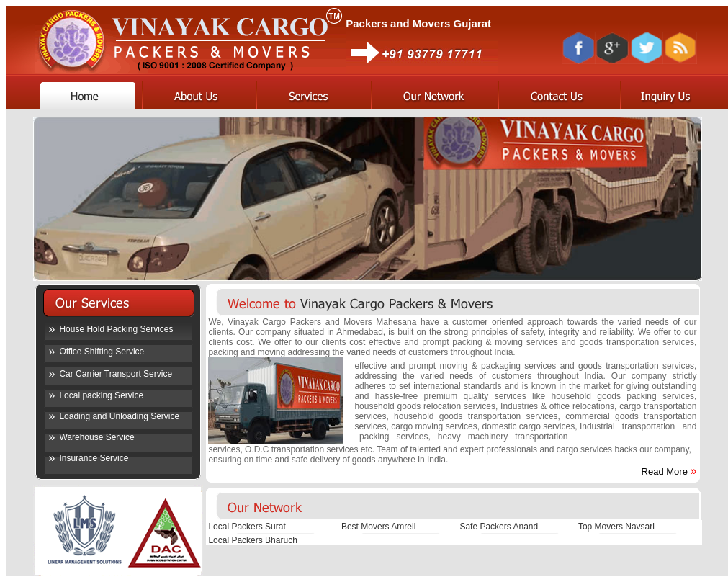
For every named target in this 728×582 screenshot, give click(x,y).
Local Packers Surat (247, 527)
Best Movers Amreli (378, 527)
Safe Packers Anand (499, 527)
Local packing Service (101, 395)
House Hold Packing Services (116, 329)
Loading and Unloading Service (119, 416)
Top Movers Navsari (616, 527)
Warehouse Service (96, 437)
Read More (665, 471)
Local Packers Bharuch (252, 540)
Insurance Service (94, 458)
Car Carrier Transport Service (116, 374)
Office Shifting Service (102, 352)
